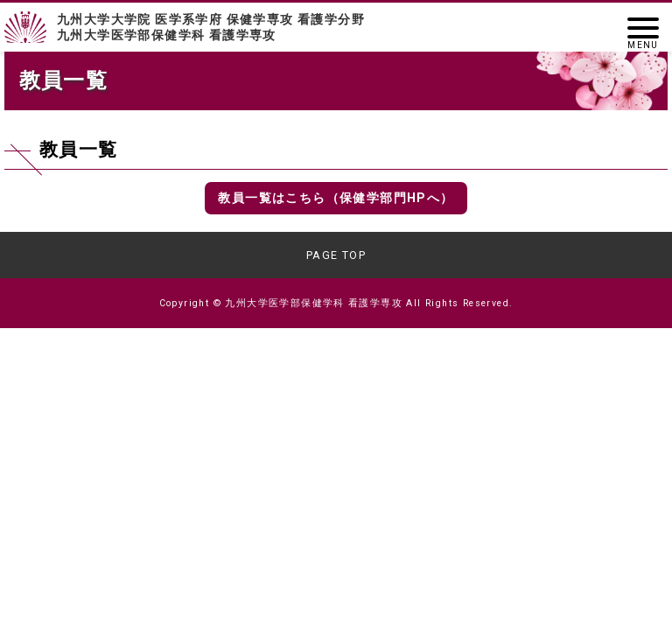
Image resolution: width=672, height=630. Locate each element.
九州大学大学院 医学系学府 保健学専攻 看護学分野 (336, 28)
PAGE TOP (336, 255)
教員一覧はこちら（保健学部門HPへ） (336, 198)
